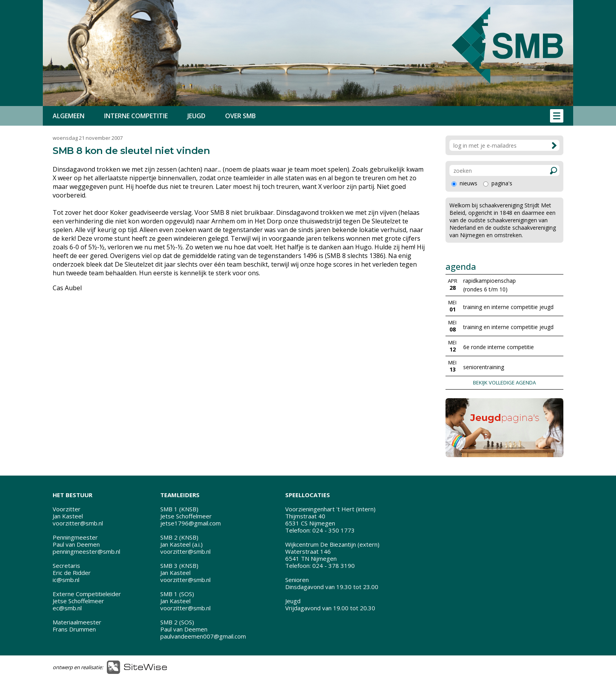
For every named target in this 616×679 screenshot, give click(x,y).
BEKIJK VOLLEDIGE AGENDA (504, 383)
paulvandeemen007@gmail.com (203, 636)
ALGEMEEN (69, 116)
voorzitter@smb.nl (78, 523)
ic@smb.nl (66, 580)
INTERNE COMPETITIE (136, 116)
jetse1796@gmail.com (191, 523)
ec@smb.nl (67, 608)
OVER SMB (240, 116)
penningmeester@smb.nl (86, 551)
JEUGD (196, 116)
